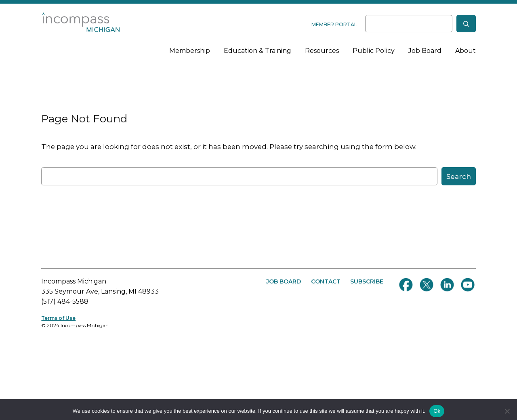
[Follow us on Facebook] (406, 285)
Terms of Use (58, 318)
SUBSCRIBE (367, 281)
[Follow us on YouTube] (468, 285)
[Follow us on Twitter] (427, 285)
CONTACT (326, 281)
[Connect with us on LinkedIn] (447, 285)
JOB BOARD (284, 281)
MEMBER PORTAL (334, 24)
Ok (437, 411)
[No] (507, 411)
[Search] (466, 24)
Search (459, 176)
